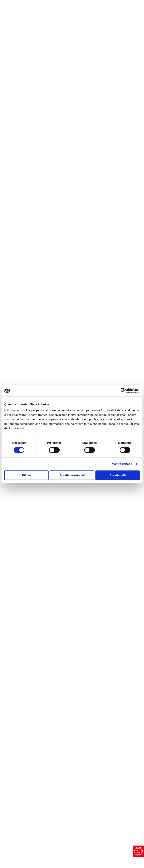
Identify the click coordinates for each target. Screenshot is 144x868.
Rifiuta (26, 475)
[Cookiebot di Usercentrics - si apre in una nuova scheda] (123, 391)
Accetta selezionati (72, 475)
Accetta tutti (118, 475)
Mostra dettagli (122, 464)
